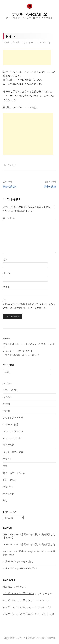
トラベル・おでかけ (13, 431)
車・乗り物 (9, 494)
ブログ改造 (9, 445)
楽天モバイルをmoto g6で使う (18, 561)
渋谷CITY (8, 487)
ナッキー (28, 42)
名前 (5, 260)
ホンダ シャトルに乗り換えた (19, 593)
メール (6, 273)
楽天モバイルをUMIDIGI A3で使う (20, 568)
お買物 (6, 404)
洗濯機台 (7, 587)
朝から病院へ (10, 187)
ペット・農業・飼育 (13, 452)
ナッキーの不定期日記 (30, 14)
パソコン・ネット (12, 438)
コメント (9, 218)
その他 (6, 411)
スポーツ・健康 (11, 424)
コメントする (44, 42)
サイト (6, 287)
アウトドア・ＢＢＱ (13, 418)
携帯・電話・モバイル (14, 473)
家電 (5, 466)
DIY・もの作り (10, 390)
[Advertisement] (27, 57)
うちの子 (12, 165)
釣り (5, 500)
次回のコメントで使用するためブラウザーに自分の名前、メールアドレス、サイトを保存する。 (29, 306)
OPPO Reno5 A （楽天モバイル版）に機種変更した (29, 544)
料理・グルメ (10, 480)
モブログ (7, 459)
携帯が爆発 (50, 187)
